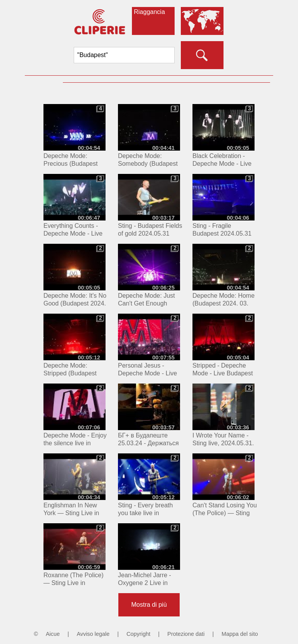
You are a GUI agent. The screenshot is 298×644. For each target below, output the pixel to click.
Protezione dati (186, 634)
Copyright (139, 634)
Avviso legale (93, 634)
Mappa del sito (240, 634)
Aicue (53, 634)
